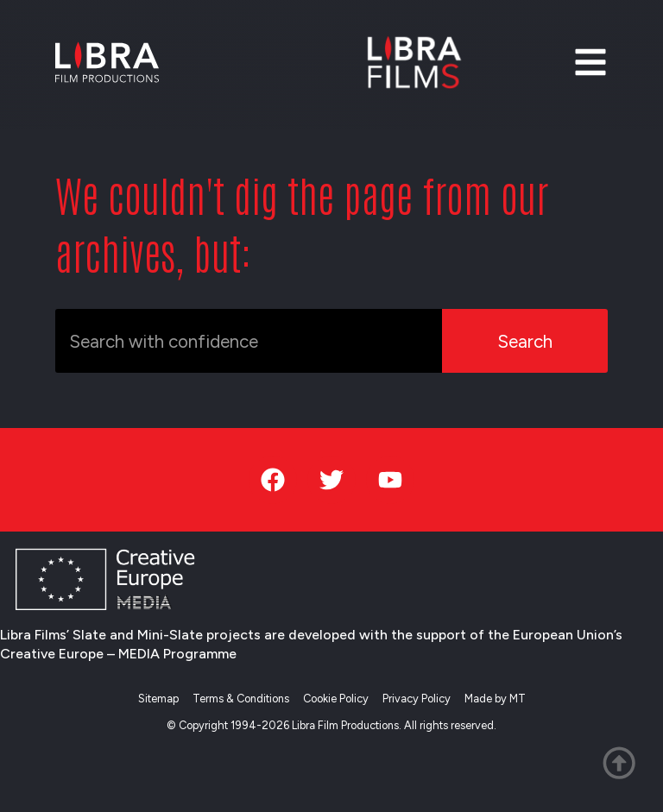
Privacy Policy (417, 699)
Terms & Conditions (241, 699)
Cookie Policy (336, 699)
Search (525, 341)
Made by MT (495, 699)
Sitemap (158, 699)
